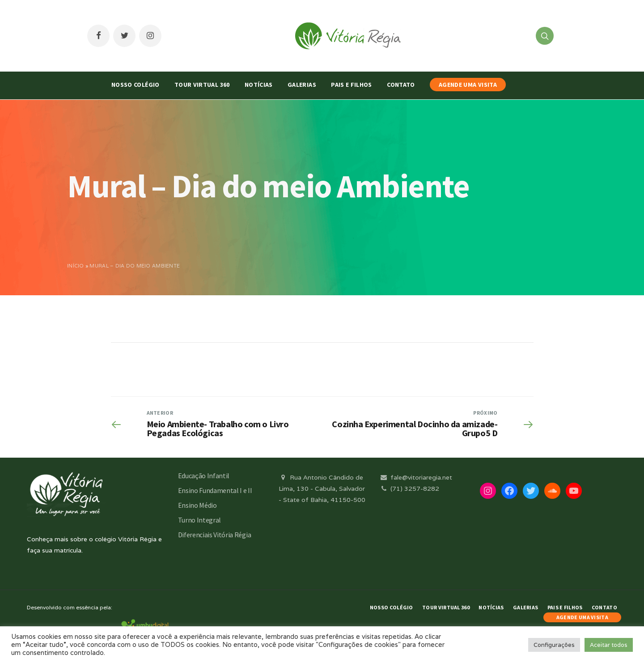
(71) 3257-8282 (409, 489)
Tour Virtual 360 (202, 85)
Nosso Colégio (136, 85)
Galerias (302, 85)
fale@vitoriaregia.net (416, 477)
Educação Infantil (204, 476)
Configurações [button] (554, 645)
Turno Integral (200, 520)
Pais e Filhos (352, 85)
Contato (401, 85)
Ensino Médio (197, 505)
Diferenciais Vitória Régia (215, 535)
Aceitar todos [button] (609, 645)
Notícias (259, 85)
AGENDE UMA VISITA (468, 85)
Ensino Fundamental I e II (215, 490)
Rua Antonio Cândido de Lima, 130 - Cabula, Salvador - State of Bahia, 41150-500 (322, 489)
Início (76, 266)
